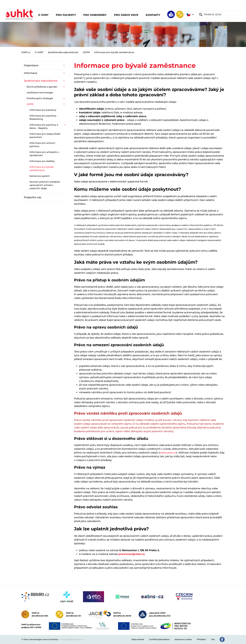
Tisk (213, 639)
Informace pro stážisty (42, 161)
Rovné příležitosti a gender (42, 87)
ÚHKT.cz (26, 52)
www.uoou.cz (168, 453)
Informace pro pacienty (43, 110)
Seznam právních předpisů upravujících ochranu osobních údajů (45, 185)
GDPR (86, 52)
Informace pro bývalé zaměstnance (114, 52)
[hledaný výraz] (218, 14)
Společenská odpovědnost (63, 52)
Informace (31, 73)
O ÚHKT (39, 52)
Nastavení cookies (183, 639)
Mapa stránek (138, 639)
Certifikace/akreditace (159, 639)
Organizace (31, 65)
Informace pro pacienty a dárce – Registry (44, 126)
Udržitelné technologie (40, 93)
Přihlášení (201, 639)
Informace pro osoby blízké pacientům (45, 136)
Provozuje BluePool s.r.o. (72, 639)
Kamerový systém (40, 176)
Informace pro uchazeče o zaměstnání (44, 154)
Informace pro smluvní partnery (42, 145)
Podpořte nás (33, 197)
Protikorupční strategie (40, 98)
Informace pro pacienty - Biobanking (44, 117)
